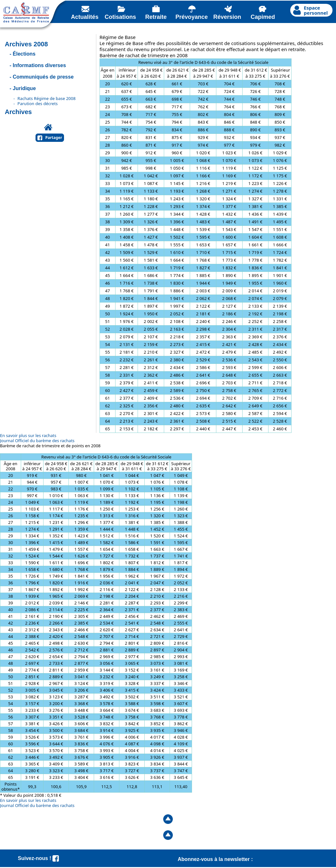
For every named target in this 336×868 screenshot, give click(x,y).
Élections (24, 54)
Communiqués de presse (43, 77)
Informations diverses (39, 65)
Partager (54, 138)
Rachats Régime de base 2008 (47, 98)
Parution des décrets (38, 104)
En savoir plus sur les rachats (28, 435)
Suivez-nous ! (38, 858)
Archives (18, 112)
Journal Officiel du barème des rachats (37, 441)
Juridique (24, 88)
